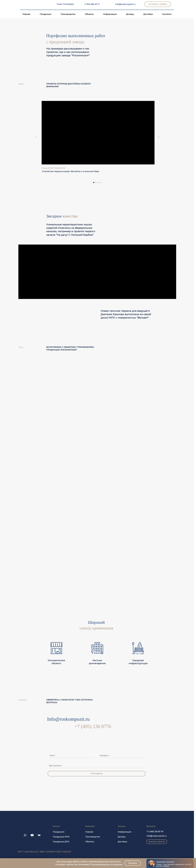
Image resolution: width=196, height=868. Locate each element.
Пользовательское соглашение (107, 864)
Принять (133, 863)
